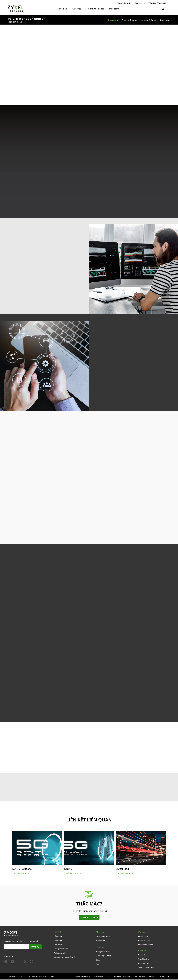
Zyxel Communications (147, 968)
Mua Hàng (114, 9)
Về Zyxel (142, 956)
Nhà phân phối (101, 941)
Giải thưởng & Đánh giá (104, 956)
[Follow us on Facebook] (6, 963)
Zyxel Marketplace (103, 937)
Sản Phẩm (62, 9)
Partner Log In (143, 937)
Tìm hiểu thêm (19, 874)
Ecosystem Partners (146, 945)
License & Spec (148, 20)
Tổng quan (58, 937)
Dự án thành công (145, 964)
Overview (113, 20)
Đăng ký (35, 947)
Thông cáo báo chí (103, 951)
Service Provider (124, 3)
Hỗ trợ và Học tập (95, 9)
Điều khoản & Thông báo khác (65, 958)
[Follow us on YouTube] (12, 963)
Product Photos (129, 20)
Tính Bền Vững (144, 960)
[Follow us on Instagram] (32, 963)
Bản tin (98, 960)
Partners (139, 3)
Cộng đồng (58, 941)
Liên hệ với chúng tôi (89, 918)
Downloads (165, 20)
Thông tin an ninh (60, 954)
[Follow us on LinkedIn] (19, 963)
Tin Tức (100, 947)
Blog (98, 964)
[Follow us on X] (25, 963)
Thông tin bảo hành (61, 949)
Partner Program (144, 941)
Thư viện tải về (59, 945)
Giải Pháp (77, 9)
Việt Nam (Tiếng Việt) (158, 3)
